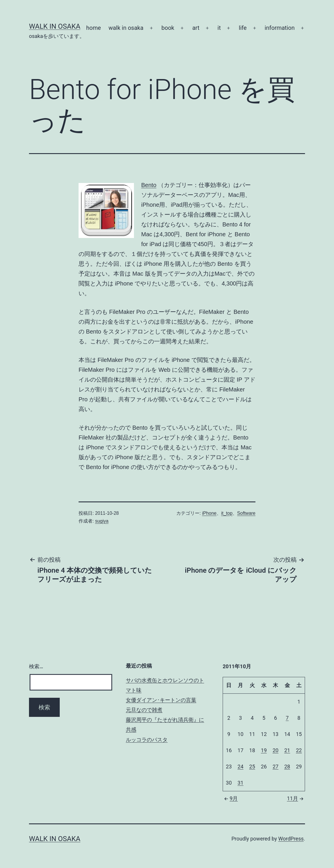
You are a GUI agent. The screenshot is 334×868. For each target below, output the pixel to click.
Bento (149, 185)
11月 (296, 798)
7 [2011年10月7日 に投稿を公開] (287, 718)
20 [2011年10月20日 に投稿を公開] (275, 750)
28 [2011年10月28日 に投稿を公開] (287, 767)
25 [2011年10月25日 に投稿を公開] (252, 767)
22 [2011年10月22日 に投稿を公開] (299, 750)
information (280, 28)
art (196, 28)
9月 (230, 798)
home (94, 28)
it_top (227, 513)
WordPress (291, 839)
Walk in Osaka (55, 26)
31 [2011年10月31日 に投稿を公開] (240, 783)
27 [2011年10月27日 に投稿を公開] (275, 767)
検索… (36, 666)
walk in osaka (126, 28)
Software (246, 513)
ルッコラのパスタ (147, 740)
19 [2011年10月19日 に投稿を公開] (264, 750)
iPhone (209, 513)
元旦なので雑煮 (144, 710)
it (219, 28)
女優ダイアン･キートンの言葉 (161, 700)
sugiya (102, 521)
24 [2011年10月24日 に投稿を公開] (240, 767)
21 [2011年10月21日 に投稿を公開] (287, 750)
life (243, 28)
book (168, 28)
